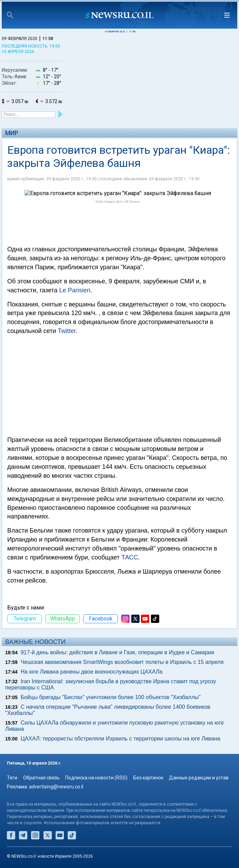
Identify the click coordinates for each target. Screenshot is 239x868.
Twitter (67, 331)
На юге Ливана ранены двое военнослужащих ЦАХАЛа (92, 672)
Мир (12, 133)
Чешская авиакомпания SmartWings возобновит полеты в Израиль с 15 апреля (122, 662)
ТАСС (130, 557)
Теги (12, 778)
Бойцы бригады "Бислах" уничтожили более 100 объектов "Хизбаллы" (111, 697)
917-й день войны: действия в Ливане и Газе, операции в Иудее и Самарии (117, 652)
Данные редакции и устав (199, 778)
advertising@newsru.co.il (56, 787)
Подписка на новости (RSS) (96, 778)
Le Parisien (75, 290)
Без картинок (148, 778)
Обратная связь (41, 778)
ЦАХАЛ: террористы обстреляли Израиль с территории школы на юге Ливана (121, 739)
